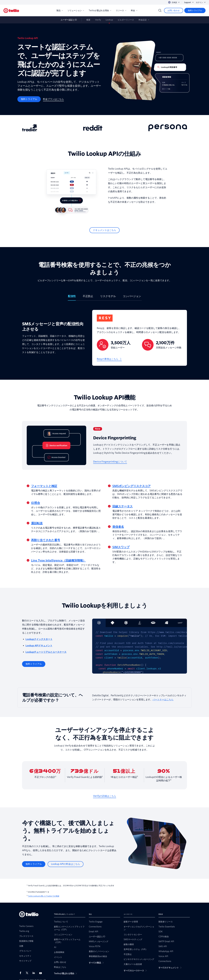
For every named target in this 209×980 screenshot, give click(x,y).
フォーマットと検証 (44, 486)
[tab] (72, 297)
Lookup (109, 20)
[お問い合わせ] (174, 10)
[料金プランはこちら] (53, 99)
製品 (60, 10)
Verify (98, 20)
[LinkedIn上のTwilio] (35, 973)
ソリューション (76, 10)
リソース (121, 10)
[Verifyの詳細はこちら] (105, 796)
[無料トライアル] (195, 10)
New (98, 429)
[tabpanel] (105, 340)
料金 (134, 10)
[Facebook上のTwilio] (21, 973)
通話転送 (37, 523)
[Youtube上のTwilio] (41, 973)
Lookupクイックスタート (39, 639)
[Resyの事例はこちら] (109, 359)
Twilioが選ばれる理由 (100, 10)
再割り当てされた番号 (46, 540)
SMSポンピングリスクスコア (131, 486)
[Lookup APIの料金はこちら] (66, 864)
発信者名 (118, 527)
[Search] (160, 10)
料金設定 (143, 20)
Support (189, 2)
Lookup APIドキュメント (39, 646)
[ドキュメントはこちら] (105, 230)
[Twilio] (11, 11)
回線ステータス (122, 506)
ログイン (201, 2)
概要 (88, 20)
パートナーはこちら (163, 700)
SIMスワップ (121, 547)
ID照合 (36, 503)
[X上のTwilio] (28, 973)
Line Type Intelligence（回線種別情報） (58, 560)
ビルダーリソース (126, 20)
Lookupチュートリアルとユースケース (46, 652)
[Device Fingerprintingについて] (110, 462)
